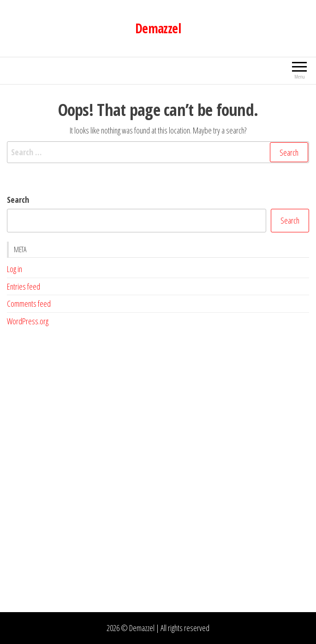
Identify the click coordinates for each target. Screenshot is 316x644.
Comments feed (29, 304)
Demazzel (158, 28)
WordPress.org (28, 321)
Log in (15, 269)
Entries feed (24, 286)
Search (18, 200)
